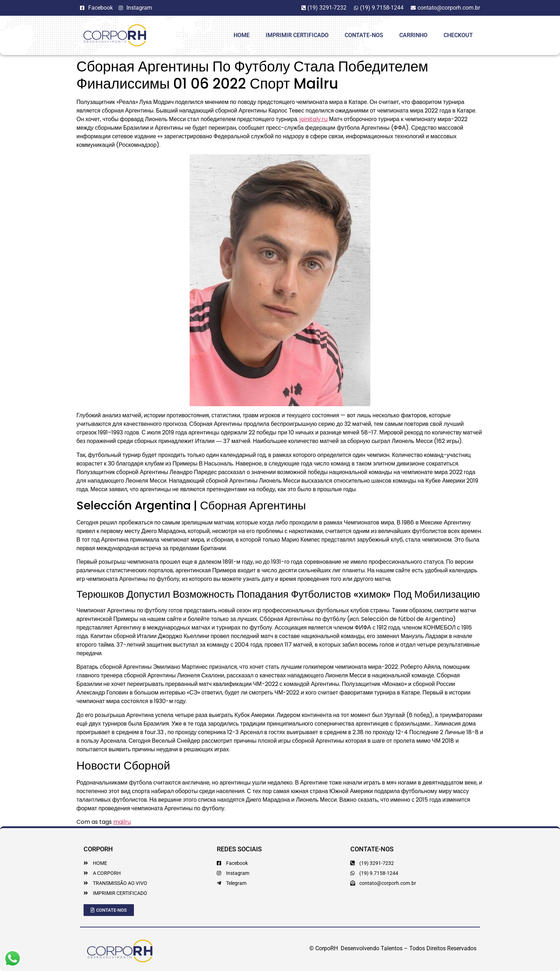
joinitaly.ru (314, 119)
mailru (122, 822)
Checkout (458, 35)
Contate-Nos (364, 35)
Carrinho (413, 35)
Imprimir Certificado (297, 35)
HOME (242, 35)
